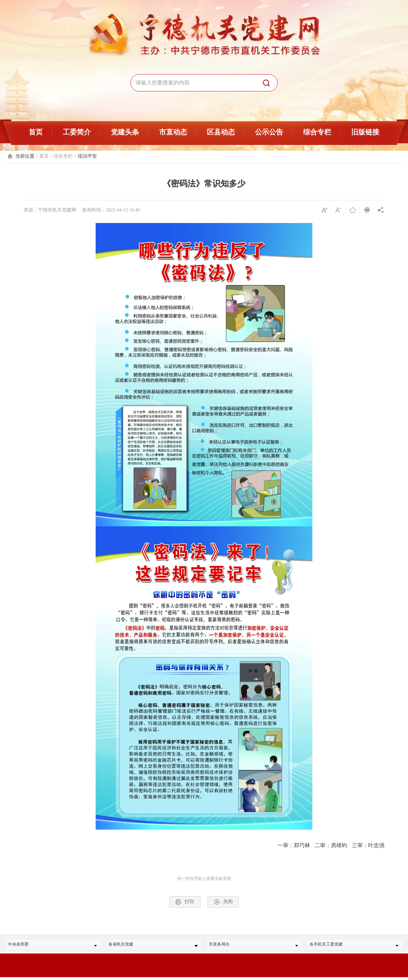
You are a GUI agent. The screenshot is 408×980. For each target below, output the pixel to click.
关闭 (223, 902)
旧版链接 (365, 132)
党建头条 (125, 132)
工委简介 (77, 132)
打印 (185, 902)
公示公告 (269, 132)
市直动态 (173, 132)
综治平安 (87, 156)
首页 (36, 132)
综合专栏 (317, 132)
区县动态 (221, 132)
